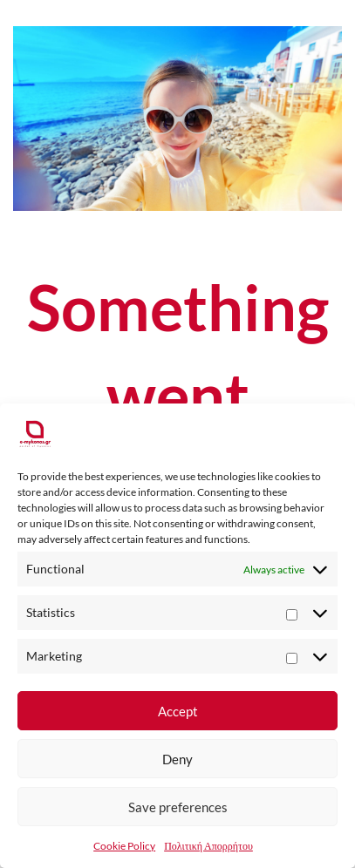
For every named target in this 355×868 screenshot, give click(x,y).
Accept (178, 711)
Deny (177, 759)
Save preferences (178, 807)
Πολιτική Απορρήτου (208, 846)
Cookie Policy (124, 846)
